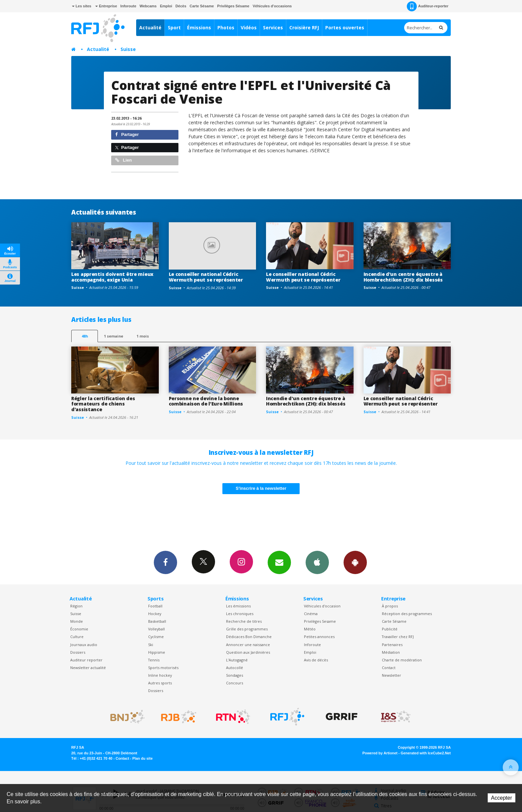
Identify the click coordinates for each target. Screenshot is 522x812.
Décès (181, 6)
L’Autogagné (237, 660)
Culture (77, 637)
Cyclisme (156, 637)
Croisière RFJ (304, 27)
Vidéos (249, 27)
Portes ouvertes (345, 27)
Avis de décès (316, 660)
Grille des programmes (247, 629)
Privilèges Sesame (320, 621)
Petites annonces (319, 637)
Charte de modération (402, 660)
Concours (235, 683)
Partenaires (392, 645)
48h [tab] (85, 336)
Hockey (155, 614)
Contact (389, 668)
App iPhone (317, 562)
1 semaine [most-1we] (114, 336)
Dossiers (78, 652)
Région (76, 606)
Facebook (165, 562)
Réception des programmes (407, 614)
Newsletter (391, 675)
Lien (124, 160)
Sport (174, 27)
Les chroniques (240, 614)
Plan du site (142, 758)
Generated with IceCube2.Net (426, 753)
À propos (390, 606)
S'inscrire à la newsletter (261, 488)
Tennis (154, 660)
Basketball (157, 621)
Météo (310, 629)
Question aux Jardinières (248, 652)
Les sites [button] (82, 6)
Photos (226, 27)
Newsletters (279, 562)
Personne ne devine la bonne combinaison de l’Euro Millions (206, 401)
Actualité (150, 27)
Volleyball (156, 629)
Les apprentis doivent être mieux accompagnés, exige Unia (112, 277)
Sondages (235, 675)
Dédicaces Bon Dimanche (249, 637)
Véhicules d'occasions (272, 6)
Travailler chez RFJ (398, 637)
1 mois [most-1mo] (143, 336)
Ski (151, 645)
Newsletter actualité (88, 668)
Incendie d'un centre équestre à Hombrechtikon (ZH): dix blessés (403, 277)
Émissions (199, 27)
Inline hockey (160, 675)
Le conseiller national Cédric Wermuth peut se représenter (206, 277)
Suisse (128, 49)
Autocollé (235, 668)
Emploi (166, 6)
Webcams (148, 6)
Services (273, 27)
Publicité (390, 629)
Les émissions (238, 606)
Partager (127, 134)
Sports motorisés (163, 668)
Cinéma (311, 614)
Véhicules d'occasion (322, 606)
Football (155, 606)
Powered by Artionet (380, 753)
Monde (77, 621)
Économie (79, 629)
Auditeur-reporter (428, 6)
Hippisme (157, 652)
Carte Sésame (202, 6)
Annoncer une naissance (248, 645)
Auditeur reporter (86, 660)
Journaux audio (84, 645)
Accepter (502, 798)
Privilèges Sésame (233, 6)
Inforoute (129, 6)
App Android (355, 562)
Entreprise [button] (106, 6)
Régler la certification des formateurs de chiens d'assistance (103, 404)
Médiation (391, 652)
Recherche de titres (244, 621)
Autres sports (160, 683)
